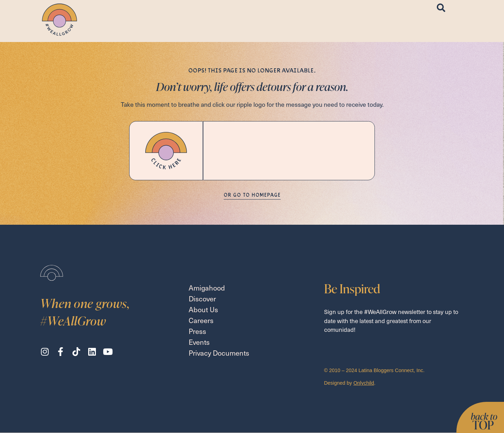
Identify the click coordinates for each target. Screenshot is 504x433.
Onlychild (364, 383)
